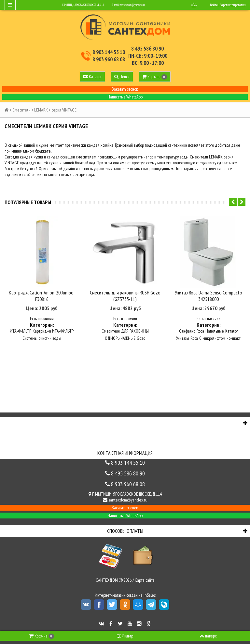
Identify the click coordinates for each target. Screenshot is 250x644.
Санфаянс (187, 331)
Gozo (141, 338)
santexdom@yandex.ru (132, 5)
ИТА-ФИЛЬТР (21, 331)
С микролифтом (212, 338)
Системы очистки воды (42, 338)
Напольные (215, 331)
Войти (214, 5)
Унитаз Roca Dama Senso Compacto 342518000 (208, 295)
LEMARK (41, 110)
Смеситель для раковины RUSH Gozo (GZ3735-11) (125, 295)
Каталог (232, 331)
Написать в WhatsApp (125, 97)
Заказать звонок (125, 89)
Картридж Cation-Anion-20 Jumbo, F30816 (42, 295)
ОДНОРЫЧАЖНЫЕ (120, 338)
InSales (150, 595)
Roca (200, 331)
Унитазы (183, 338)
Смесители (21, 110)
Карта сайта (145, 580)
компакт (234, 338)
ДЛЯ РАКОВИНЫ (135, 331)
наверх (208, 636)
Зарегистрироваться (233, 5)
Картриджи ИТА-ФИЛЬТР (53, 331)
